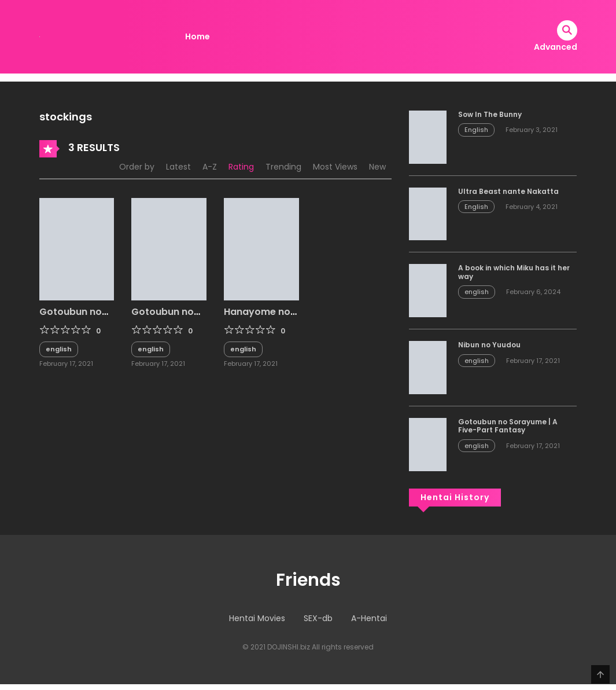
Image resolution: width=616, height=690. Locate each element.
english (59, 349)
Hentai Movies (257, 618)
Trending (283, 167)
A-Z (210, 167)
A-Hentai (369, 618)
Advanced (556, 47)
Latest (178, 167)
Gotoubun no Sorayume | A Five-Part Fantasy (508, 426)
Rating (241, 167)
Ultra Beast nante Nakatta (508, 191)
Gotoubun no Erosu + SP (71, 317)
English (476, 130)
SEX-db (318, 618)
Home (198, 36)
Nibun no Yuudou (489, 345)
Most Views (335, 167)
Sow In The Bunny (490, 114)
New (377, 167)
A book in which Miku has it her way (514, 272)
